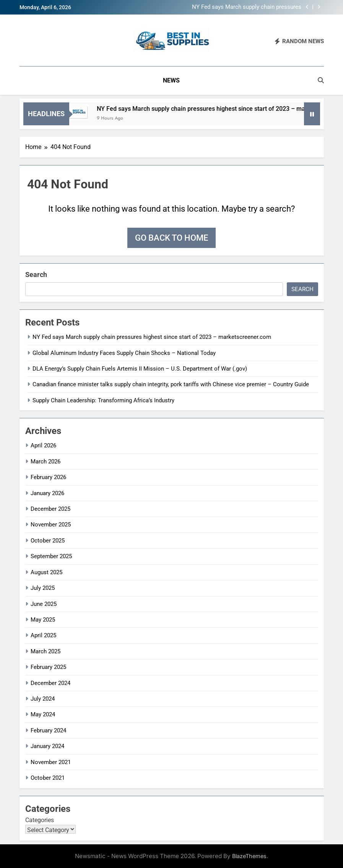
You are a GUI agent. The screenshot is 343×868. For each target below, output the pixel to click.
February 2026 (48, 477)
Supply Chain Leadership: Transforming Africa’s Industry (103, 400)
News (171, 80)
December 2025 (50, 509)
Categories (40, 820)
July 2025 (43, 588)
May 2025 (43, 620)
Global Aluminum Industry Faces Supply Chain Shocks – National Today (124, 353)
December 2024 (50, 683)
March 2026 (46, 462)
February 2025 (48, 667)
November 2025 (51, 525)
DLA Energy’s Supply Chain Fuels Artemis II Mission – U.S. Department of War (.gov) (140, 369)
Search (36, 274)
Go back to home (171, 238)
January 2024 (47, 746)
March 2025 (46, 651)
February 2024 (48, 730)
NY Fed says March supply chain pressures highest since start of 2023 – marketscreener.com (247, 7)
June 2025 (44, 604)
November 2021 (51, 762)
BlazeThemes (249, 856)
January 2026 (47, 493)
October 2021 (48, 778)
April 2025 (43, 635)
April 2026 (43, 445)
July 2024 (43, 699)
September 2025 (51, 556)
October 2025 (48, 541)
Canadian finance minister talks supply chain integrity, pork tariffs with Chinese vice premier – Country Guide (171, 384)
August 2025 (46, 572)
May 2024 (43, 714)
